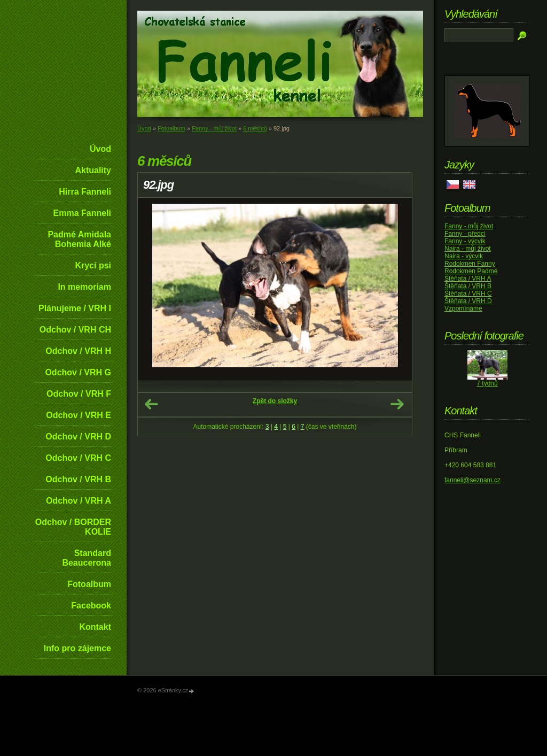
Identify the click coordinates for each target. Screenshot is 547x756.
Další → (397, 404)
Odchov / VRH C (78, 458)
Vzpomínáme (463, 308)
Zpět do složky (275, 401)
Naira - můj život (468, 249)
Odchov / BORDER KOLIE (73, 527)
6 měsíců (255, 128)
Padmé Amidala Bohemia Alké (79, 239)
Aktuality (93, 170)
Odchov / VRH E (79, 415)
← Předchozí (151, 404)
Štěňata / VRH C (468, 294)
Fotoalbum (89, 584)
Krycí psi (93, 265)
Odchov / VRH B (78, 479)
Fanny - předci (465, 234)
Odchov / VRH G (78, 372)
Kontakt (95, 627)
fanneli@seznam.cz (472, 480)
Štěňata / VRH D (468, 301)
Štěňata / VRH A (468, 279)
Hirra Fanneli (85, 192)
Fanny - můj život (214, 128)
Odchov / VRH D (78, 437)
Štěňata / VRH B (468, 286)
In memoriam (84, 287)
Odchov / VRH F (79, 394)
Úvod (100, 149)
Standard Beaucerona (87, 558)
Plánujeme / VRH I (75, 308)
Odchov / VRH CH (75, 330)
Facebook (91, 605)
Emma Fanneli (82, 213)
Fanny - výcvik (465, 241)
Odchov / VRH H (78, 351)
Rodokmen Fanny (470, 264)
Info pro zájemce (77, 648)
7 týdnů (487, 383)
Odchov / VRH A (79, 501)
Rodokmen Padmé (471, 271)
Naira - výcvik (464, 256)
